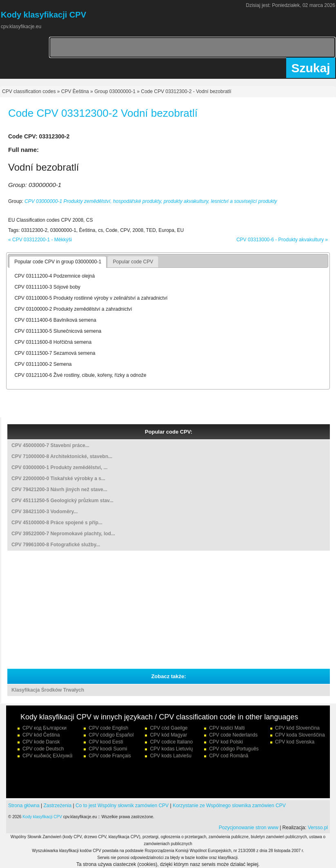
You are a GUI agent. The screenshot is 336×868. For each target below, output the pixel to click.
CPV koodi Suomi (108, 749)
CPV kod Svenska (295, 742)
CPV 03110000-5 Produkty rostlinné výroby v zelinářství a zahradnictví (91, 298)
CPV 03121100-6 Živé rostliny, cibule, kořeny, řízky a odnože (80, 375)
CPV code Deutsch (43, 749)
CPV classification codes (29, 91)
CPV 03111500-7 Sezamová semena (55, 353)
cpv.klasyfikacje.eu (21, 27)
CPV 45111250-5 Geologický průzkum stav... (62, 501)
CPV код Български (45, 728)
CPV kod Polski (226, 742)
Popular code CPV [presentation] (133, 262)
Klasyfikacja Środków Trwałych (48, 690)
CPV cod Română (229, 756)
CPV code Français (110, 756)
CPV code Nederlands (233, 735)
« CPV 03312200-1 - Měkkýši (40, 240)
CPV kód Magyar (168, 735)
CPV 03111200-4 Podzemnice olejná (55, 276)
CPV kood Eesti (106, 742)
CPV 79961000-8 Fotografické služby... (56, 545)
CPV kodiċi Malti (227, 728)
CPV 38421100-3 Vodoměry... (45, 512)
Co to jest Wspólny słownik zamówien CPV (122, 806)
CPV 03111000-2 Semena (43, 364)
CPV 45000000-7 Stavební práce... (50, 445)
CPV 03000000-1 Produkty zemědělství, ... (59, 467)
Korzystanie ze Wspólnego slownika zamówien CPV (229, 806)
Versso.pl (318, 828)
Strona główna (24, 806)
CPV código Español (111, 735)
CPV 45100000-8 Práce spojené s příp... (57, 523)
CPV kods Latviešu (170, 756)
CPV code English (108, 728)
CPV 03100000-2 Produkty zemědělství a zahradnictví (73, 309)
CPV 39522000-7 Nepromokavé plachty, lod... (63, 534)
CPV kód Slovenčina (297, 728)
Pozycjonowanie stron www (249, 828)
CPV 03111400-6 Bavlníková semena (55, 320)
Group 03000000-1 (115, 91)
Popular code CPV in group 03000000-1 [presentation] (58, 262)
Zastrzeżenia (58, 806)
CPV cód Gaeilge (169, 728)
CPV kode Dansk (41, 742)
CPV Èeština (75, 91)
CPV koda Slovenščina (300, 735)
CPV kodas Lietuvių (171, 749)
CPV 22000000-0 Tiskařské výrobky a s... (58, 479)
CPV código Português (234, 749)
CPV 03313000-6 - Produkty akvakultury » (282, 240)
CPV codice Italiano (171, 742)
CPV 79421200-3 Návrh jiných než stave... (59, 490)
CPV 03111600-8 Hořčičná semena (53, 342)
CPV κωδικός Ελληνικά (47, 756)
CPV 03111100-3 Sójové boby (47, 287)
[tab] (58, 262)
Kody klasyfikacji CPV (42, 817)
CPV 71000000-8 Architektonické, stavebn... (62, 456)
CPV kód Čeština (41, 735)
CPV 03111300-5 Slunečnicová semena (58, 331)
